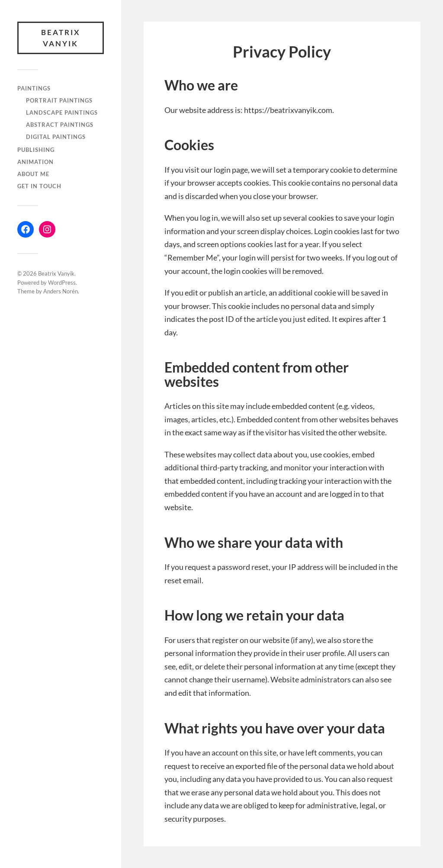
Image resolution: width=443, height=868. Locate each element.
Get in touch (39, 186)
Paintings (34, 88)
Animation (35, 162)
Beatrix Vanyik (61, 38)
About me (33, 174)
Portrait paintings (59, 100)
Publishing (36, 150)
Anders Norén (61, 291)
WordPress (62, 283)
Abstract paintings (60, 125)
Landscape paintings (62, 113)
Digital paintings (56, 137)
